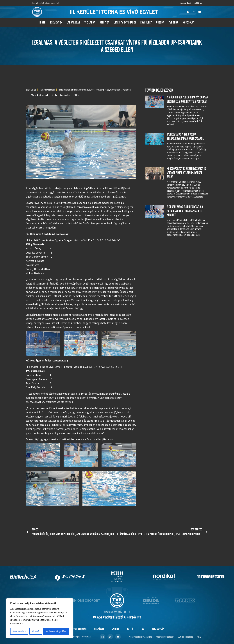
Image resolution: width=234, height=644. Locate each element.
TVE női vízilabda (47, 90)
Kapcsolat (189, 23)
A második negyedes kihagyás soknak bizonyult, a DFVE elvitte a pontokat (187, 99)
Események (56, 23)
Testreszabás (19, 631)
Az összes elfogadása (56, 631)
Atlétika (104, 23)
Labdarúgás (73, 23)
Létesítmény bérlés (125, 23)
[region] (40, 618)
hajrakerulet (64, 90)
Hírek (43, 23)
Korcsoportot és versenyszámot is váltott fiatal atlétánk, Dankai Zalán (186, 173)
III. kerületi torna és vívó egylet (114, 12)
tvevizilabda (116, 90)
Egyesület (146, 23)
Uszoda (160, 23)
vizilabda (127, 90)
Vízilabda (90, 23)
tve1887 (91, 90)
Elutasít (36, 631)
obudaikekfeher (79, 90)
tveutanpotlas (102, 90)
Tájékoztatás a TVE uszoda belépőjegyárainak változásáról (185, 137)
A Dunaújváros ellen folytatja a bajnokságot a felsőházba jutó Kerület (185, 211)
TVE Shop (173, 23)
